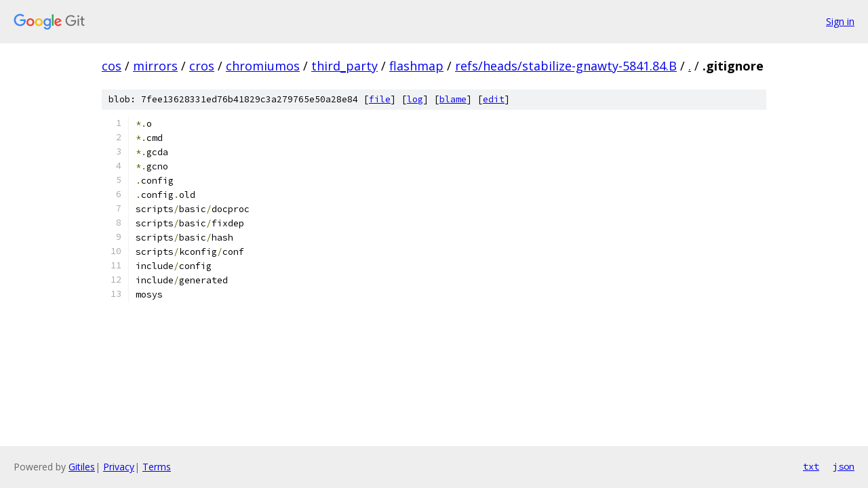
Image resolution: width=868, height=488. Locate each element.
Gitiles (82, 467)
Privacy (119, 467)
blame (453, 99)
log (415, 99)
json (844, 466)
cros (202, 66)
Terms (157, 467)
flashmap (416, 66)
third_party (344, 66)
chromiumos (263, 66)
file (380, 99)
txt (811, 466)
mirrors (155, 66)
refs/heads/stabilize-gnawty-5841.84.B (566, 66)
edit (494, 99)
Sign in (840, 21)
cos (112, 66)
